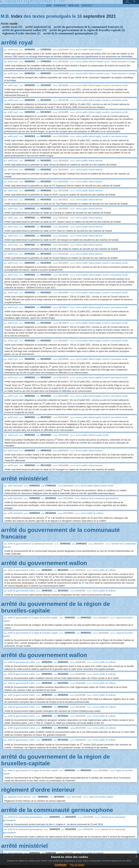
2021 (111, 16)
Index (17, 16)
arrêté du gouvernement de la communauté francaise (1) (88, 27)
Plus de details (77, 865)
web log (74, 6)
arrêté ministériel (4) (38, 27)
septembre (94, 16)
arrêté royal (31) (12, 27)
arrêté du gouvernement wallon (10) (24, 30)
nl (134, 1)
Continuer (61, 865)
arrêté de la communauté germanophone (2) (70, 33)
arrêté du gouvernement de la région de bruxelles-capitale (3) (87, 30)
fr (127, 1)
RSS (49, 6)
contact (87, 6)
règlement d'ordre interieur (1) (21, 33)
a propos (60, 6)
